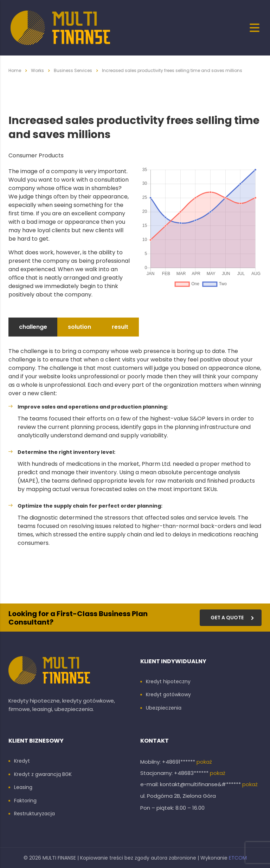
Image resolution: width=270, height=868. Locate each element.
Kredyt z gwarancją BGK (43, 775)
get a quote (232, 618)
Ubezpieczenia (164, 708)
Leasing (23, 788)
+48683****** (192, 773)
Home (15, 70)
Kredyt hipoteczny (168, 682)
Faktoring (25, 801)
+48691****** (179, 762)
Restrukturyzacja (34, 814)
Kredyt (22, 761)
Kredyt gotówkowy (168, 695)
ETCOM (238, 858)
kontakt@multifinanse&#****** (201, 784)
